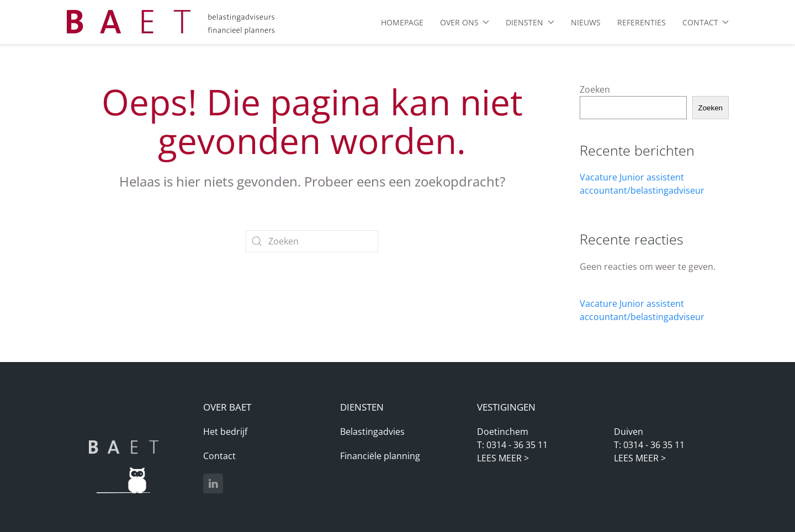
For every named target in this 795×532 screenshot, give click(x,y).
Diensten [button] (530, 22)
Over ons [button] (465, 22)
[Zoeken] (312, 241)
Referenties (642, 22)
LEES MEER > (503, 458)
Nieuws (586, 22)
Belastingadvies (372, 432)
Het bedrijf (225, 432)
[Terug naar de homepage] (171, 22)
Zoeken (595, 89)
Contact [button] (706, 22)
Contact (219, 456)
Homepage (402, 22)
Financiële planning (380, 456)
